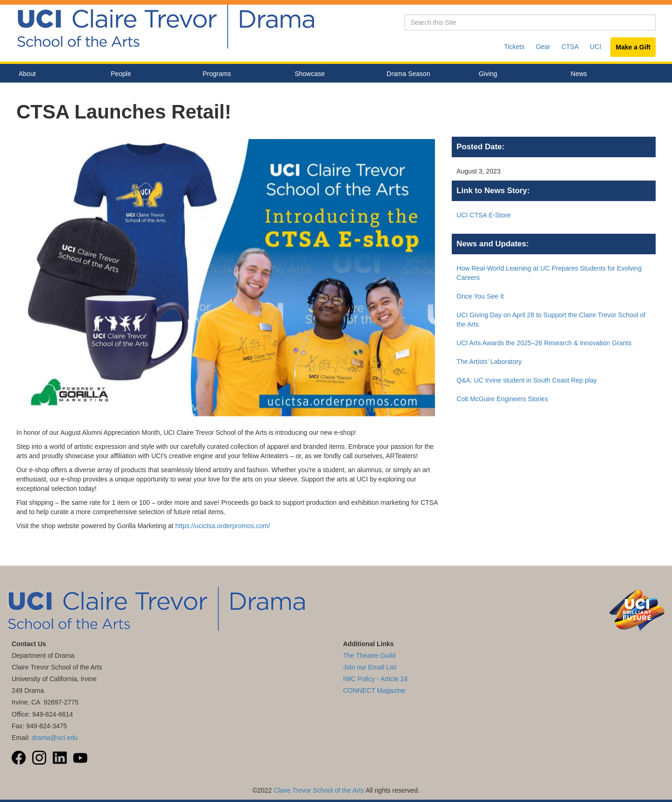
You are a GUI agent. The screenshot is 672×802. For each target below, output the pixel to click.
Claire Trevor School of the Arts (319, 790)
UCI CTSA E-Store (483, 215)
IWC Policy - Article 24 (375, 679)
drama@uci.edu (55, 738)
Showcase (333, 74)
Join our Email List (370, 667)
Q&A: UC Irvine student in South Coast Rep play (526, 380)
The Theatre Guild (369, 656)
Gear (543, 47)
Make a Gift (633, 47)
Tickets (514, 47)
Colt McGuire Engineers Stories (502, 399)
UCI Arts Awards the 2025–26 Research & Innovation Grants (544, 343)
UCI (595, 47)
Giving (488, 74)
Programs (241, 74)
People (150, 74)
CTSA (570, 47)
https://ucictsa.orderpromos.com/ (223, 526)
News (579, 74)
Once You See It (480, 296)
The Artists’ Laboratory (489, 362)
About (58, 74)
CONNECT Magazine (374, 690)
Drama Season (426, 74)
